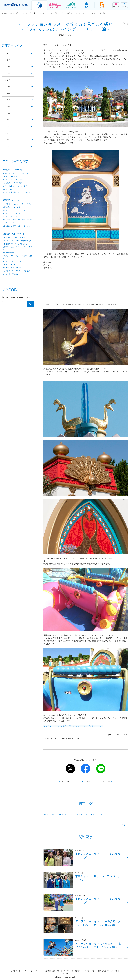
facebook (86, 769)
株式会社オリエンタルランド (109, 971)
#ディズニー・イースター (22, 173)
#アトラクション (50, 814)
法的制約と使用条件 (52, 971)
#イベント (7, 173)
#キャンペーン (8, 241)
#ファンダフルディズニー (12, 271)
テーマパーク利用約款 (72, 971)
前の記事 (65, 781)
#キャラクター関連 (25, 186)
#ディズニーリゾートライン (13, 261)
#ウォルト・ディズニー (12, 274)
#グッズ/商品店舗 (9, 192)
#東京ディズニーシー (67, 814)
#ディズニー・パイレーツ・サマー (16, 210)
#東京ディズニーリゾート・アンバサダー (17, 248)
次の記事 (106, 781)
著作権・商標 (89, 971)
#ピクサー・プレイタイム (22, 204)
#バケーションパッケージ (12, 268)
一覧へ (87, 781)
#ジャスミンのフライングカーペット (90, 814)
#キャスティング (21, 244)
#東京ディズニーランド (13, 170)
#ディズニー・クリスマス (12, 183)
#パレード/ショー (9, 186)
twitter (70, 769)
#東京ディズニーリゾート (14, 234)
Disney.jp (65, 973)
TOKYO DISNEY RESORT (15, 5)
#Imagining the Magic (24, 241)
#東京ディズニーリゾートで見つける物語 (17, 257)
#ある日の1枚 (8, 244)
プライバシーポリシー (33, 971)
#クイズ (27, 271)
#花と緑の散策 (8, 253)
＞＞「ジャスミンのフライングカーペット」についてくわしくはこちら (73, 726)
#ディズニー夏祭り (10, 177)
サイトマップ (16, 971)
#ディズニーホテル (10, 265)
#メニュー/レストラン (11, 189)
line (101, 769)
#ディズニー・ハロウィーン (13, 180)
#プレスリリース (19, 238)
